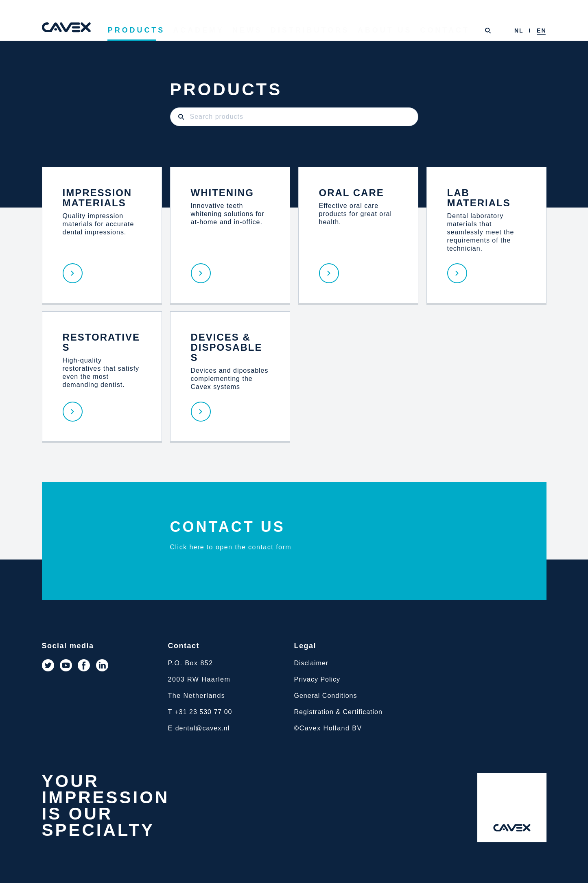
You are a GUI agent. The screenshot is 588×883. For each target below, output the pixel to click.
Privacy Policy (317, 679)
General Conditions (326, 696)
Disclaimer (311, 663)
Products (184, 31)
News (281, 31)
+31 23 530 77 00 (203, 712)
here (197, 547)
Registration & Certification (338, 712)
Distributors (333, 31)
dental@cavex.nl (203, 728)
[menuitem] (519, 31)
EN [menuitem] (541, 31)
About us (394, 31)
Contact (445, 31)
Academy (237, 31)
